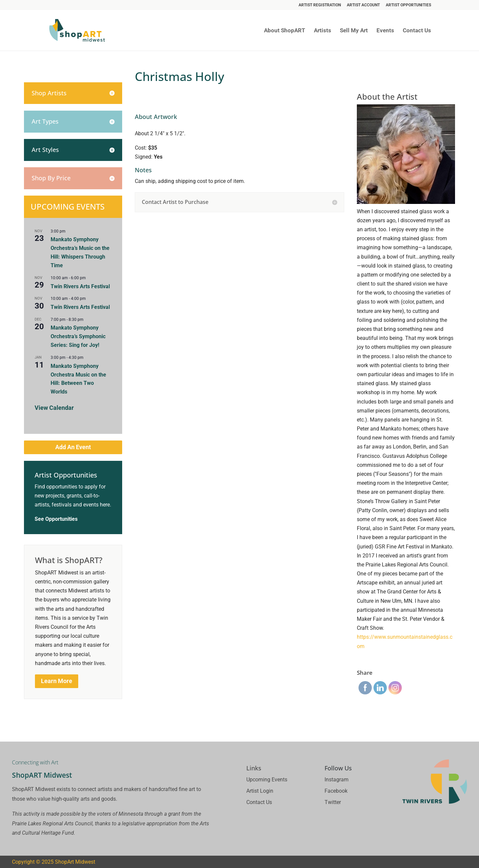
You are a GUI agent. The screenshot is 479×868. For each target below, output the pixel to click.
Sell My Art (354, 31)
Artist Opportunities (408, 5)
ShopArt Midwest (75, 862)
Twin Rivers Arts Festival (80, 286)
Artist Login (260, 791)
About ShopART (285, 31)
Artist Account (363, 5)
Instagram (337, 780)
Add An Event (73, 447)
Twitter (333, 802)
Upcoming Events (267, 780)
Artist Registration (320, 5)
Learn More (57, 681)
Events (385, 31)
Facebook (336, 791)
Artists (323, 31)
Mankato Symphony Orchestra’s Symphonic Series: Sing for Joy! (78, 336)
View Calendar (54, 408)
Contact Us (417, 31)
